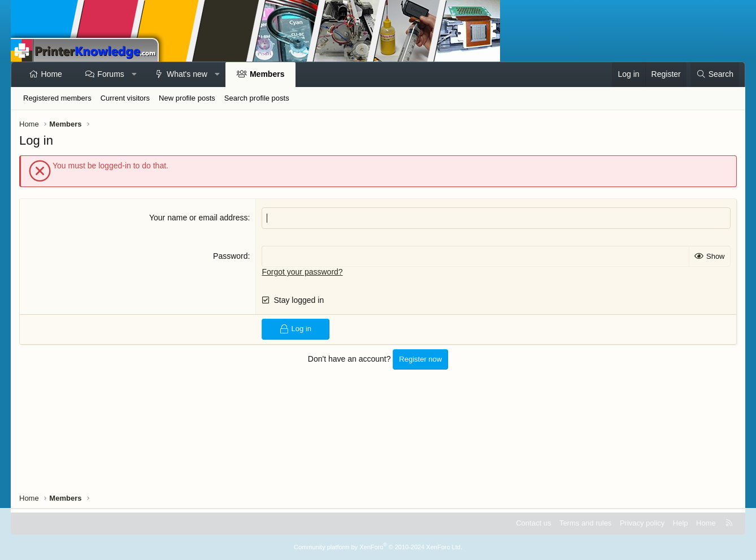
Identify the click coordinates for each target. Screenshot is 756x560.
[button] (134, 75)
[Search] (715, 75)
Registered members (57, 98)
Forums (110, 74)
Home (52, 74)
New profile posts (187, 98)
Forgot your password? (302, 272)
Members (267, 74)
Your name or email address (199, 218)
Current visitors (125, 98)
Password (230, 256)
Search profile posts (257, 98)
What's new (187, 74)
